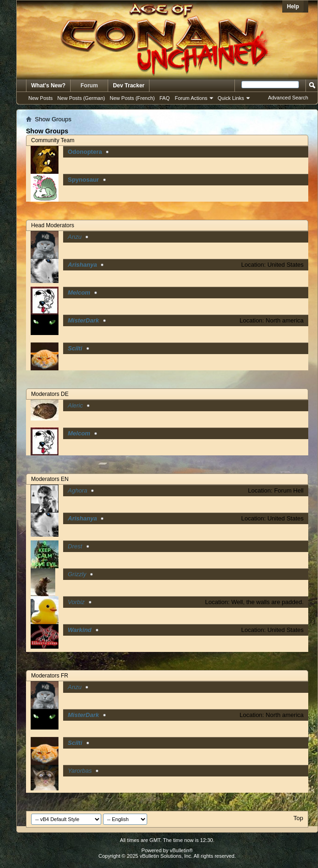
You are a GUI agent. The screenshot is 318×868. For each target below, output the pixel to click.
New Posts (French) (132, 98)
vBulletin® (182, 850)
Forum (89, 85)
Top (298, 818)
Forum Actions (191, 98)
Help (293, 7)
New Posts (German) (81, 98)
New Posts (41, 98)
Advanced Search (288, 98)
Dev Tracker (129, 85)
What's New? (48, 85)
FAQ (164, 98)
